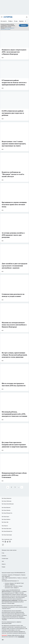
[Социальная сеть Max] (3, 545)
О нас (3, 553)
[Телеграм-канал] (8, 542)
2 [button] (11, 487)
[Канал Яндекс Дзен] (10, 542)
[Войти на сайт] (27, 17)
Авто (3, 561)
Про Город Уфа (5, 522)
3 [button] (15, 487)
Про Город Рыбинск (6, 519)
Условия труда (5, 558)
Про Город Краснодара (7, 535)
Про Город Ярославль (6, 529)
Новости (4, 564)
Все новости (4, 21)
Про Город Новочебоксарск (8, 504)
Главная (3, 567)
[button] (22, 487)
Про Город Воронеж (6, 507)
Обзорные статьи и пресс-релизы (9, 550)
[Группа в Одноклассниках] (5, 542)
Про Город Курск (5, 517)
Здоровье (21, 21)
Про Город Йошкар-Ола (7, 513)
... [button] (19, 487)
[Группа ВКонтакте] (3, 542)
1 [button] (8, 487)
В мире (16, 21)
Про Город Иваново (6, 510)
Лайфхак (10, 21)
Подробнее (4, 620)
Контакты (4, 556)
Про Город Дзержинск (7, 498)
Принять (24, 25)
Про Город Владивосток (7, 531)
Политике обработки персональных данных (8, 29)
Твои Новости (5, 526)
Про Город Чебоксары (7, 501)
